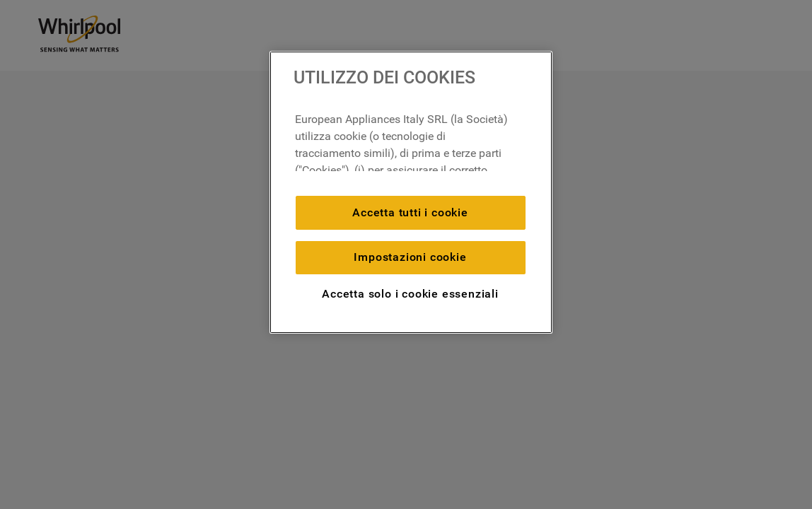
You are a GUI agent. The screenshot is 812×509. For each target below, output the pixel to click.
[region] (411, 192)
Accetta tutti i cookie (410, 212)
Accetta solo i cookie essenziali (410, 294)
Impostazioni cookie (410, 257)
